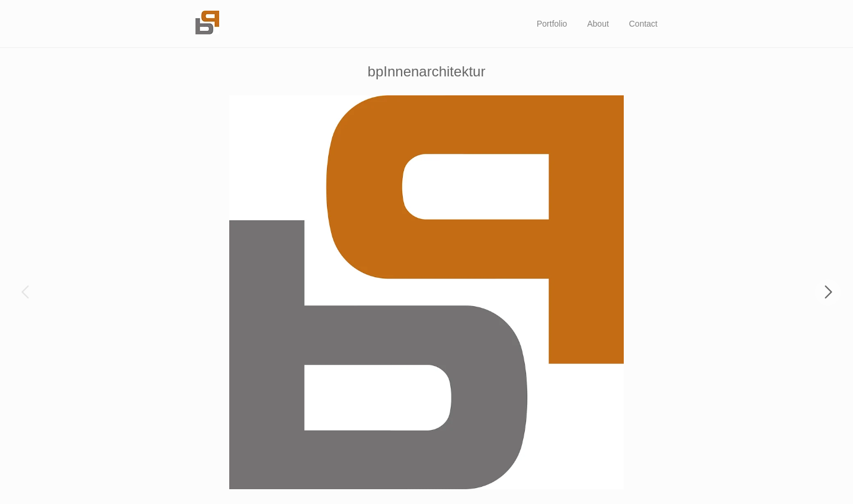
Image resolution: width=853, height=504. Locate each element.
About (598, 24)
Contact (643, 24)
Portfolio (552, 24)
